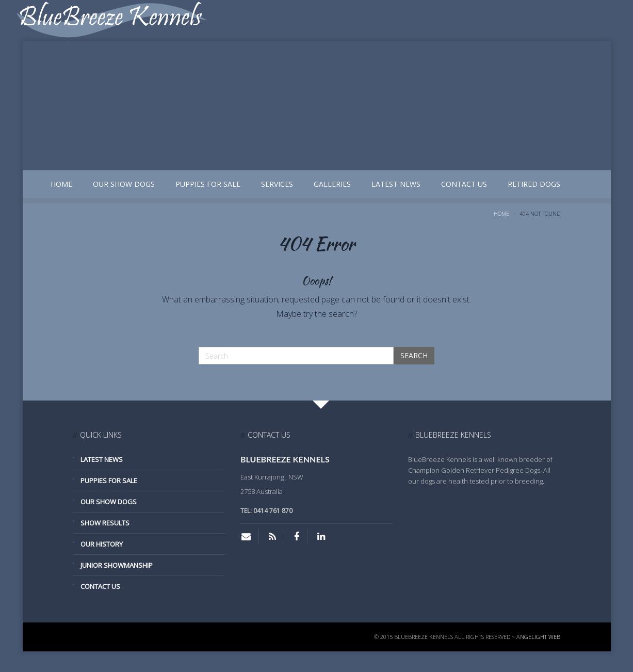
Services (277, 184)
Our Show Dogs (124, 184)
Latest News (396, 184)
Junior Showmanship (117, 565)
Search (414, 355)
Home (61, 184)
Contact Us (464, 184)
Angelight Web (538, 637)
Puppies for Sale (208, 184)
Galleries (332, 184)
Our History (102, 544)
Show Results (105, 523)
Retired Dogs (534, 184)
